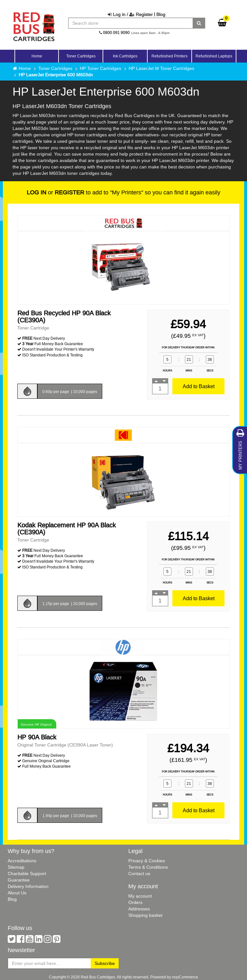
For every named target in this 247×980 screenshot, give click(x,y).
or (55, 192)
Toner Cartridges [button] (81, 56)
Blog (161, 14)
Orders (135, 902)
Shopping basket (145, 915)
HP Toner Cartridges (101, 68)
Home (37, 56)
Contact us (139, 873)
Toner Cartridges (55, 68)
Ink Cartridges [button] (125, 56)
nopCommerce (185, 977)
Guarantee (19, 880)
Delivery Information (28, 886)
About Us (17, 893)
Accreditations (22, 861)
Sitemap (16, 867)
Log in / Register (130, 14)
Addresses (139, 909)
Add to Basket (199, 386)
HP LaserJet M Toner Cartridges (161, 68)
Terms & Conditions (148, 867)
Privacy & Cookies (147, 861)
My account (140, 896)
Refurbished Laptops (214, 56)
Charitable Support (27, 873)
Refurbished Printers (169, 56)
